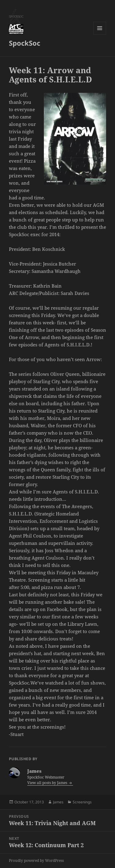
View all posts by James (48, 783)
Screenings (82, 802)
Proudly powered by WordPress (36, 860)
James (58, 802)
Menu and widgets (100, 34)
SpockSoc (25, 43)
